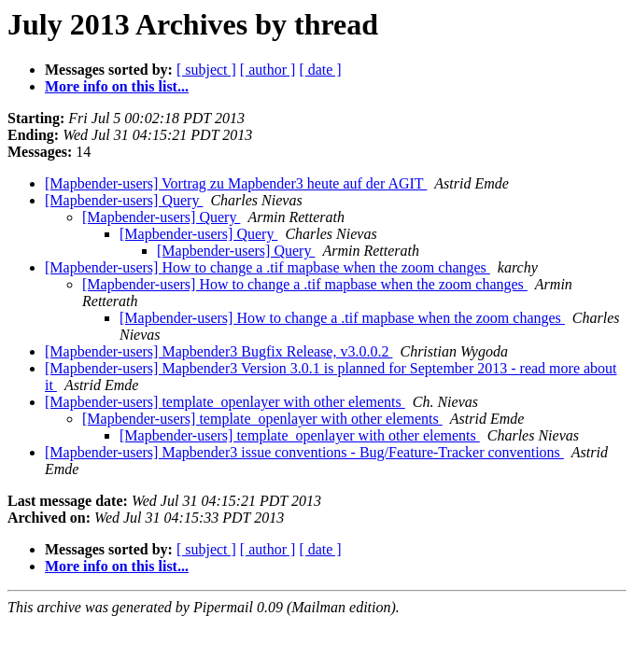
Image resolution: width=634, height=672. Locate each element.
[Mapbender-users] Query (124, 200)
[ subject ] (206, 70)
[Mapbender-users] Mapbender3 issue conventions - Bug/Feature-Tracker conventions (304, 452)
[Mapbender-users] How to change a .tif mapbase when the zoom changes (268, 267)
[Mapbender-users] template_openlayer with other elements (225, 402)
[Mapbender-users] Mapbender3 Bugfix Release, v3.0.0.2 (218, 351)
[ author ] (268, 70)
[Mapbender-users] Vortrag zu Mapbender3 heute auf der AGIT (236, 183)
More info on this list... (117, 86)
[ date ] (320, 70)
